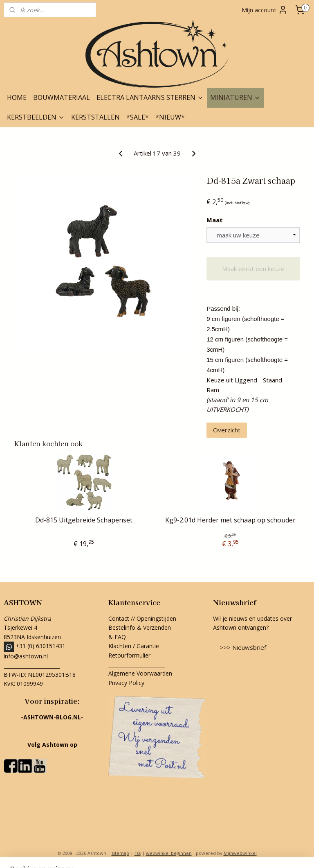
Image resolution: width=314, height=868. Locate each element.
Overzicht (227, 430)
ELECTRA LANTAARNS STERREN (150, 97)
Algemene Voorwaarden (140, 673)
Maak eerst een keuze (253, 269)
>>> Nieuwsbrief (243, 647)
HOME (17, 97)
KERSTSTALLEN (95, 117)
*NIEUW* (170, 117)
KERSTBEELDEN (36, 117)
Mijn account (265, 10)
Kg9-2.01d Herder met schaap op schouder (230, 520)
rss (138, 853)
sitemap (120, 853)
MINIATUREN (235, 97)
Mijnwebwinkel (240, 853)
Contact (119, 618)
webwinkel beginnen (169, 853)
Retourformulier (130, 655)
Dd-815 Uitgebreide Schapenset (84, 520)
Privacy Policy (126, 683)
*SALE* (138, 117)
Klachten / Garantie (134, 646)
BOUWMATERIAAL (62, 97)
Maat (215, 220)
